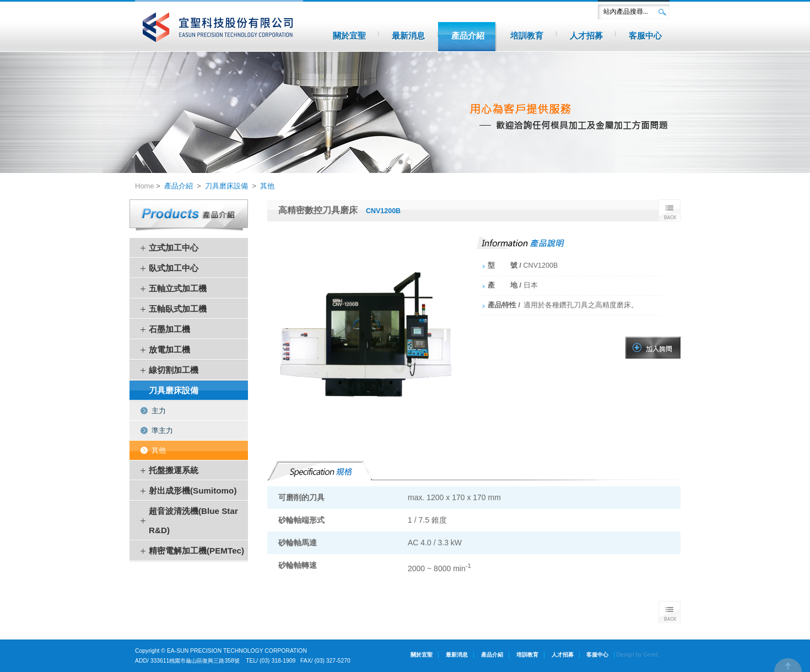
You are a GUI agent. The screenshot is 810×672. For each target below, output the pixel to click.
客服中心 (597, 655)
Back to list (669, 612)
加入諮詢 (653, 348)
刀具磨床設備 (226, 186)
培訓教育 (527, 655)
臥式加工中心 (174, 268)
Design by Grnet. (638, 655)
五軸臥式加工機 (178, 309)
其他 (267, 186)
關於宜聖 (422, 655)
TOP (788, 665)
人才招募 (563, 655)
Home (145, 186)
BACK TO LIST (669, 210)
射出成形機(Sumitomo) (193, 491)
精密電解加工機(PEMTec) (196, 551)
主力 (159, 411)
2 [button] (409, 162)
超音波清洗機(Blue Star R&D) (193, 521)
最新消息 (457, 655)
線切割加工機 (174, 370)
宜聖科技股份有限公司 (219, 28)
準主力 (162, 430)
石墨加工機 (169, 329)
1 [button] (401, 162)
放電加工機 (169, 349)
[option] (405, 112)
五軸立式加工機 (178, 288)
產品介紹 (179, 186)
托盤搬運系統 (174, 470)
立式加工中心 (174, 248)
